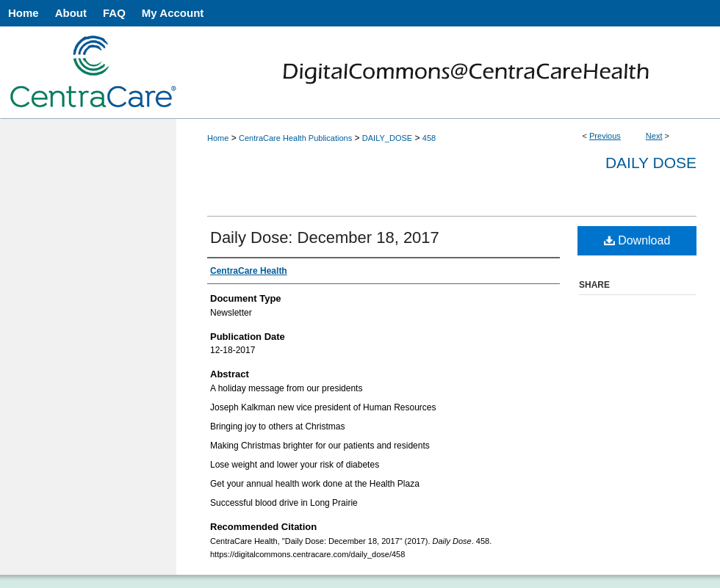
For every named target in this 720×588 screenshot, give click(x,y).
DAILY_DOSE (387, 138)
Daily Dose (651, 163)
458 (429, 138)
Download (637, 240)
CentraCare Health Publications (295, 138)
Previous (605, 136)
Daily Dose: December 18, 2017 (325, 237)
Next (654, 136)
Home (218, 138)
